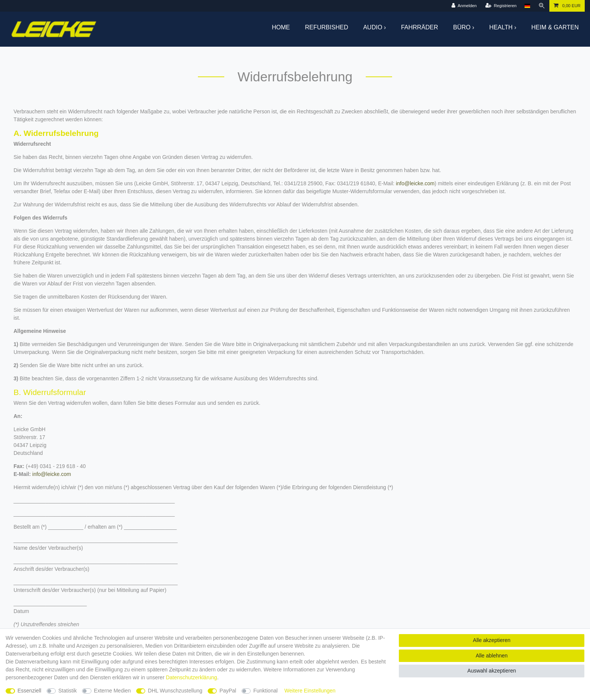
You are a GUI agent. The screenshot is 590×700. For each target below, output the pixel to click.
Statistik (68, 691)
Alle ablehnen (492, 656)
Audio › (374, 27)
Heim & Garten (555, 27)
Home (281, 27)
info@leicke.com (415, 183)
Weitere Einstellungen (310, 691)
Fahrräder (420, 27)
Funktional (265, 691)
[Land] (527, 6)
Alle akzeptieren (492, 640)
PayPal (228, 691)
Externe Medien (113, 691)
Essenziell (30, 691)
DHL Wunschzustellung (175, 691)
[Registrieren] (501, 6)
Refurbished (327, 27)
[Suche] (542, 6)
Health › (503, 27)
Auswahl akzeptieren (492, 671)
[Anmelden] (464, 6)
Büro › (464, 27)
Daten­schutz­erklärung (192, 677)
